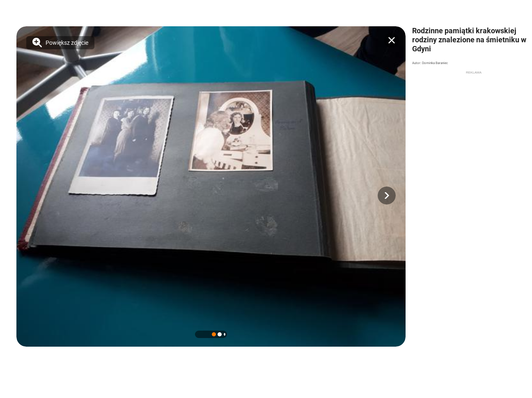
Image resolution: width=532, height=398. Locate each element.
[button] (387, 196)
